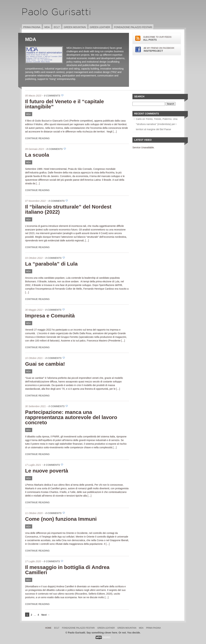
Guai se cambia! (45, 364)
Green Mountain (75, 27)
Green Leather (100, 27)
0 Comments (52, 96)
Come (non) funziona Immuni (61, 519)
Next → (46, 615)
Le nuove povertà (47, 471)
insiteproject (157, 50)
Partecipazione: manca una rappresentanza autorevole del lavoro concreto (71, 417)
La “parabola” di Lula (51, 264)
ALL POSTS (157, 38)
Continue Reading (37, 138)
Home (48, 628)
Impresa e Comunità (50, 316)
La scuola (37, 155)
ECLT (57, 27)
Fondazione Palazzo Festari (133, 27)
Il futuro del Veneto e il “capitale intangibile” (64, 104)
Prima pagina (32, 27)
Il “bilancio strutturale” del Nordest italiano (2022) (68, 209)
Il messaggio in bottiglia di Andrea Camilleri (67, 570)
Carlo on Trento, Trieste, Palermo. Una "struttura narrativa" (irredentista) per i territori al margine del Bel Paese (157, 124)
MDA (47, 27)
